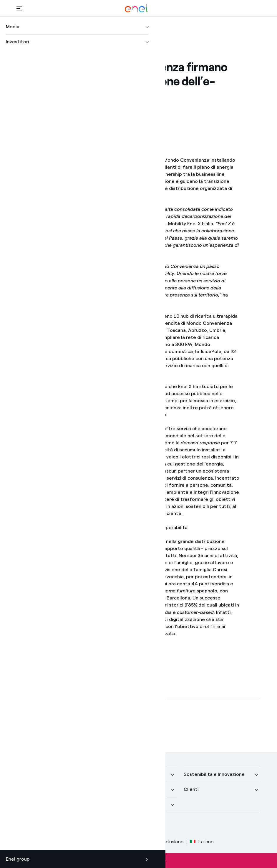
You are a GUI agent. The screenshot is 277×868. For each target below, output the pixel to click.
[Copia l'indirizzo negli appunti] (67, 118)
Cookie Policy (110, 842)
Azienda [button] (26, 774)
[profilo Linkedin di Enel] (50, 826)
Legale (46, 842)
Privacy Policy (74, 842)
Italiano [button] (202, 842)
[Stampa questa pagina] (38, 118)
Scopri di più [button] (30, 789)
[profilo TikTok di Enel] (89, 826)
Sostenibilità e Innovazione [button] (214, 774)
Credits (24, 842)
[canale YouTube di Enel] (63, 826)
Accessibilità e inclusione (157, 842)
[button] (19, 8)
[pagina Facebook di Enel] (23, 826)
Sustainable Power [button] (121, 789)
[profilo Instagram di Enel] (76, 826)
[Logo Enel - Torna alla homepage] (136, 8)
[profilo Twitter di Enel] (36, 826)
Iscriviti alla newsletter (139, 861)
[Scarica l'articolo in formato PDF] (66, 724)
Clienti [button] (191, 789)
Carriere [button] (109, 804)
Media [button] (107, 774)
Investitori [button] (28, 804)
